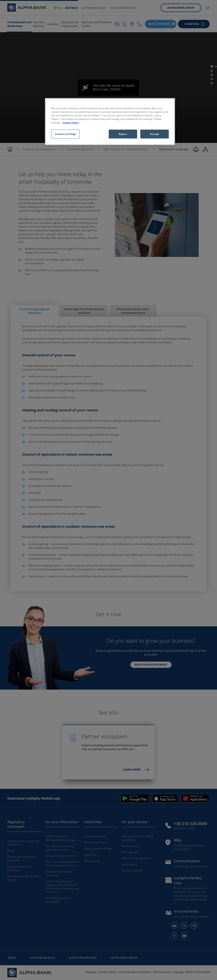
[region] (110, 122)
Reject (123, 134)
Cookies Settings (65, 134)
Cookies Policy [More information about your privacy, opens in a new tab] (71, 123)
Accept (154, 134)
